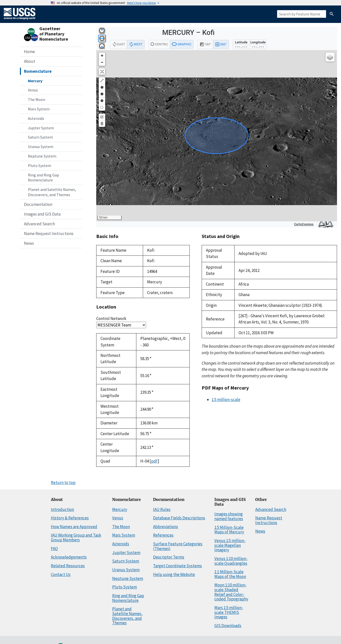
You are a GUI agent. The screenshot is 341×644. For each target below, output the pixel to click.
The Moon (37, 99)
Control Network (111, 319)
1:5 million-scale (226, 400)
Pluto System (40, 165)
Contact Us (61, 574)
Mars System (39, 109)
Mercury (35, 81)
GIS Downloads (228, 626)
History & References (70, 518)
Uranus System (41, 147)
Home (29, 52)
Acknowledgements (69, 557)
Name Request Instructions (49, 234)
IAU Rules (162, 509)
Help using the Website (174, 574)
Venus (33, 90)
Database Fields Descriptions (179, 518)
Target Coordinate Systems (177, 566)
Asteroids (36, 118)
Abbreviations (166, 527)
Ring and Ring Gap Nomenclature (43, 178)
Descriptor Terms (169, 557)
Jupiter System (41, 128)
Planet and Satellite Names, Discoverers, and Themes (52, 192)
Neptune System (42, 156)
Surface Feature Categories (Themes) (178, 546)
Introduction (62, 509)
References (163, 535)
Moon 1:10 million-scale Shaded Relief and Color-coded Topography (231, 592)
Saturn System (40, 137)
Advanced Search (39, 224)
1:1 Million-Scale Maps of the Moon (230, 574)
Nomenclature (38, 71)
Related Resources (68, 566)
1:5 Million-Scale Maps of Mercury (229, 530)
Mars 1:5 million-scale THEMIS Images (229, 612)
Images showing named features (229, 516)
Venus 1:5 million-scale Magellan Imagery (230, 545)
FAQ (54, 549)
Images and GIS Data (42, 214)
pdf (154, 461)
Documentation (38, 204)
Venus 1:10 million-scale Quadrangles (231, 561)
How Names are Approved (74, 527)
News (29, 243)
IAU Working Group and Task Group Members (76, 537)
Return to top (63, 483)
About (30, 61)
